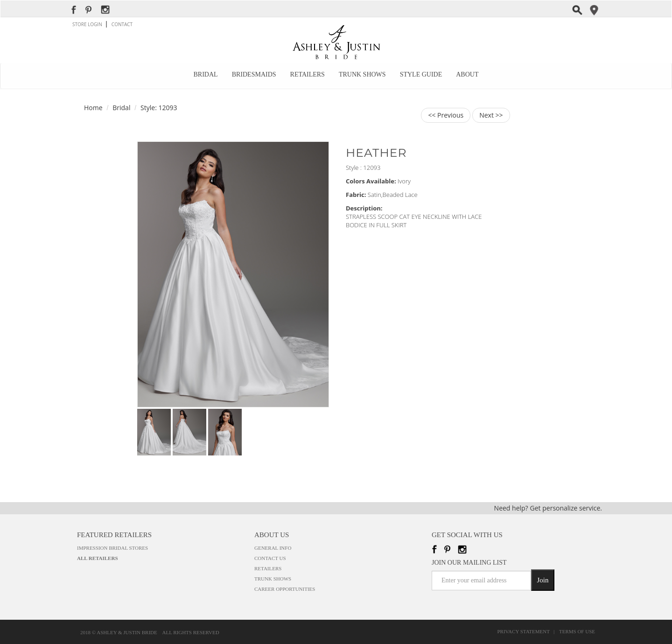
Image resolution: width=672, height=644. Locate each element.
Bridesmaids (254, 74)
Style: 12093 (159, 108)
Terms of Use (577, 632)
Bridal (206, 74)
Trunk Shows (362, 74)
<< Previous (446, 115)
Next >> (491, 115)
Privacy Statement (525, 632)
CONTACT (122, 24)
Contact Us (270, 558)
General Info (273, 548)
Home (93, 108)
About (467, 74)
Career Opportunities (285, 589)
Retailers (308, 74)
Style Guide (421, 74)
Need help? (511, 508)
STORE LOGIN (88, 24)
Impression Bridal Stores (112, 548)
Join (542, 580)
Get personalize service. (566, 508)
